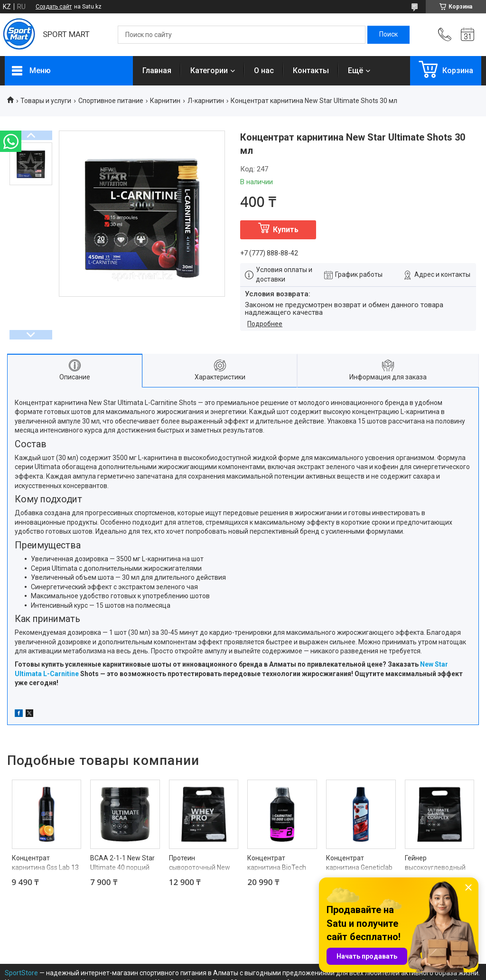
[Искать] (388, 35)
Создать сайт (54, 7)
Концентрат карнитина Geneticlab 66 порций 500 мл (359, 867)
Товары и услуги (46, 101)
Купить (286, 230)
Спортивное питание (111, 101)
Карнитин (165, 101)
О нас (264, 71)
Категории (209, 71)
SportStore (21, 973)
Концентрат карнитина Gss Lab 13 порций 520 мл (45, 867)
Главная (157, 71)
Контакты (311, 71)
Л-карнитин (206, 101)
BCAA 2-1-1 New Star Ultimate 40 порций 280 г (122, 867)
